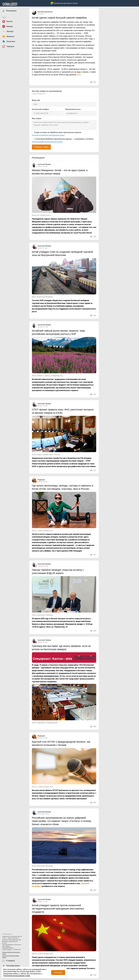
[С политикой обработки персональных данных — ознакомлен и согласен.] (33, 139)
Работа (40, 166)
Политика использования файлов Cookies (11, 957)
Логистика (41, 814)
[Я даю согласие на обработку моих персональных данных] (33, 133)
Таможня (41, 566)
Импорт (40, 248)
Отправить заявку (41, 147)
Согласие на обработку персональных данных (48, 135)
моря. (79, 75)
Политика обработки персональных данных (11, 953)
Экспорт (40, 327)
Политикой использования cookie (17, 976)
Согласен (58, 973)
